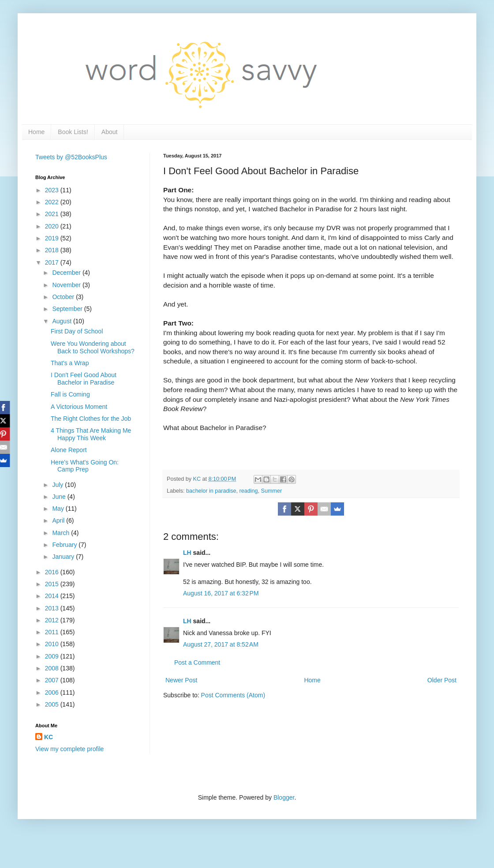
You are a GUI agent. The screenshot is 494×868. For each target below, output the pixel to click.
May (59, 509)
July (58, 485)
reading (249, 491)
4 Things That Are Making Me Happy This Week (91, 434)
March (62, 533)
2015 (53, 584)
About (110, 132)
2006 (53, 692)
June (60, 497)
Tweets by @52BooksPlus (71, 157)
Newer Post (181, 680)
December (67, 273)
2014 (53, 596)
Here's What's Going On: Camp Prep (85, 466)
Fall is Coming (70, 394)
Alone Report (69, 450)
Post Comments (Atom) (233, 695)
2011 (53, 632)
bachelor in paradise (211, 491)
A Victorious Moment (79, 407)
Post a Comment (197, 662)
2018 (53, 250)
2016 (53, 572)
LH (187, 553)
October (64, 297)
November (67, 285)
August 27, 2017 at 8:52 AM (221, 644)
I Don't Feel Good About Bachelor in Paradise (84, 379)
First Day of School (77, 331)
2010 (53, 644)
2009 (53, 656)
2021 (53, 214)
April (59, 520)
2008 (53, 668)
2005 (53, 704)
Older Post (442, 680)
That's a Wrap (70, 363)
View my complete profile (69, 749)
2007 (53, 680)
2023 (53, 190)
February (65, 545)
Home (36, 132)
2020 (53, 226)
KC (49, 737)
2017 (53, 262)
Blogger (284, 797)
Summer (272, 491)
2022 (53, 202)
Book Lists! (73, 132)
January (64, 557)
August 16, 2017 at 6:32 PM (221, 593)
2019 (53, 238)
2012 (53, 620)
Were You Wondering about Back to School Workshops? (93, 347)
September (68, 309)
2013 (53, 608)
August (62, 321)
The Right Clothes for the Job (91, 419)
